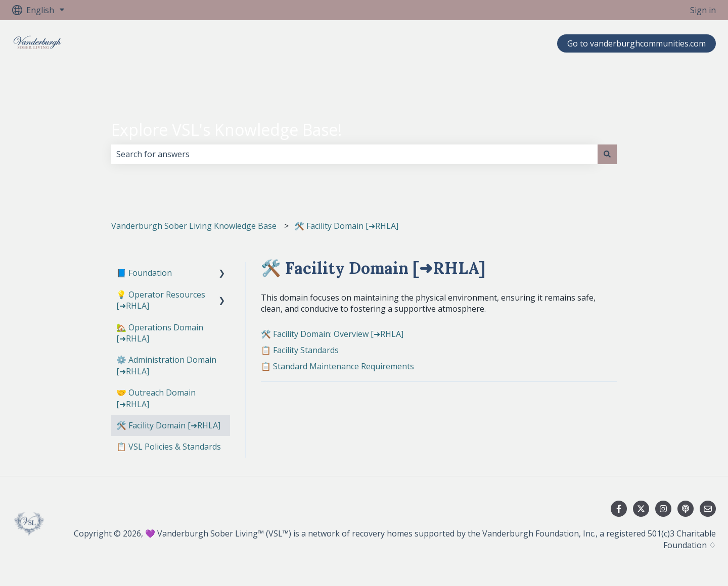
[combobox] (354, 154)
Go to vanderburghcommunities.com (636, 43)
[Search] (607, 154)
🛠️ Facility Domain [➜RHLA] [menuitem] (168, 425)
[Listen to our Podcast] (686, 509)
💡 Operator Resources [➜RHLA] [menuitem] (161, 300)
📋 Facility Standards (300, 350)
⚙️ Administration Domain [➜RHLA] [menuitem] (166, 365)
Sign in (703, 10)
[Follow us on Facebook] (619, 509)
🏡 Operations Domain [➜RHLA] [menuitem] (160, 333)
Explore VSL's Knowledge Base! (226, 130)
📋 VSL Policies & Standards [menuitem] (169, 447)
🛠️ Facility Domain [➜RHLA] (346, 226)
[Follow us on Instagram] (663, 509)
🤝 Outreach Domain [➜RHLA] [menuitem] (156, 398)
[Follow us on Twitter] (641, 509)
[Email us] (708, 509)
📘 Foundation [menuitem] (144, 273)
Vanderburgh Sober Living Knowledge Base (194, 226)
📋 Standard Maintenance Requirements (337, 366)
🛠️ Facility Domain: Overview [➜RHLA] (332, 334)
